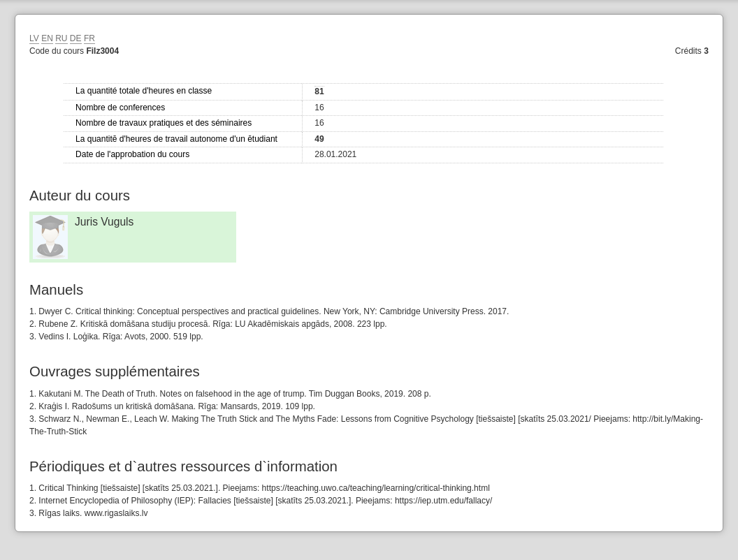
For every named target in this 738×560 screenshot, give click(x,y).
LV (34, 38)
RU (61, 38)
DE (76, 38)
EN (47, 38)
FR (89, 38)
